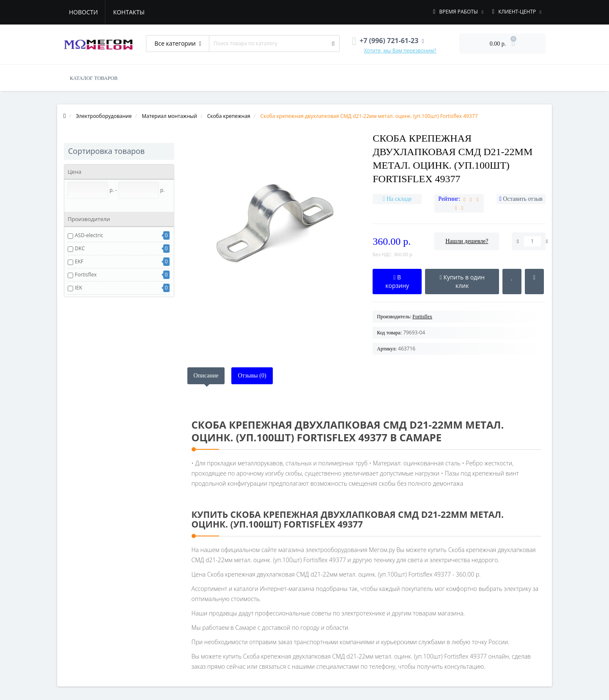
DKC (80, 248)
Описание (206, 376)
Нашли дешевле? (467, 241)
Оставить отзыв (523, 199)
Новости (83, 12)
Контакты (129, 12)
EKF (79, 261)
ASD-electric (89, 235)
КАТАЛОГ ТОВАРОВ (94, 78)
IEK (78, 288)
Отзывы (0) (252, 376)
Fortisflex (86, 275)
